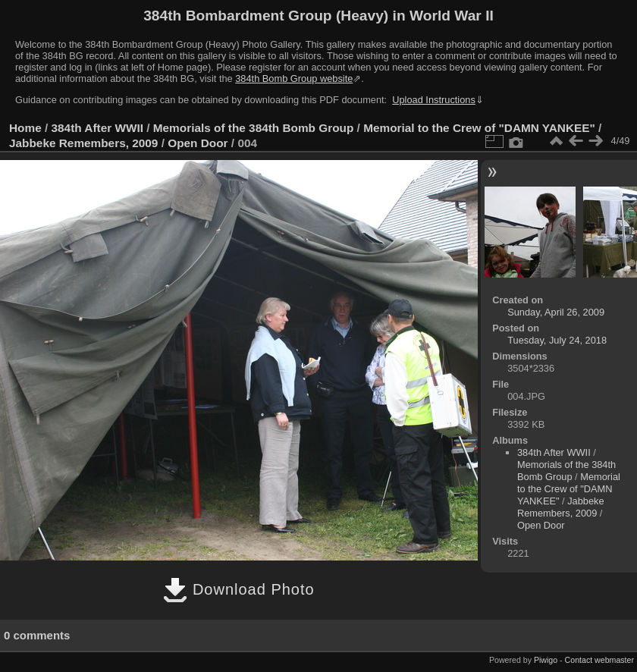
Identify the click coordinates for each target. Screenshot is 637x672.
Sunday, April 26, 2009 (556, 312)
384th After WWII (97, 128)
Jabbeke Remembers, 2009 (83, 143)
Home (25, 128)
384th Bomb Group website (294, 79)
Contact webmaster (599, 660)
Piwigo (546, 660)
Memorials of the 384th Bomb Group (254, 128)
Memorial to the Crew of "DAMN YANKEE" (479, 128)
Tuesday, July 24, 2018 (557, 340)
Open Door (198, 143)
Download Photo (238, 589)
